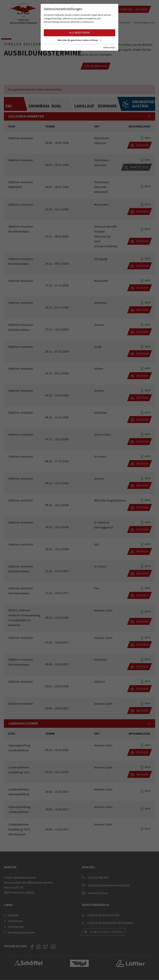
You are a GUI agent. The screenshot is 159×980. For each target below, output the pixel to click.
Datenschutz (109, 47)
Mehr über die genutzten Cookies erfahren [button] (79, 40)
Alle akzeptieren (79, 33)
